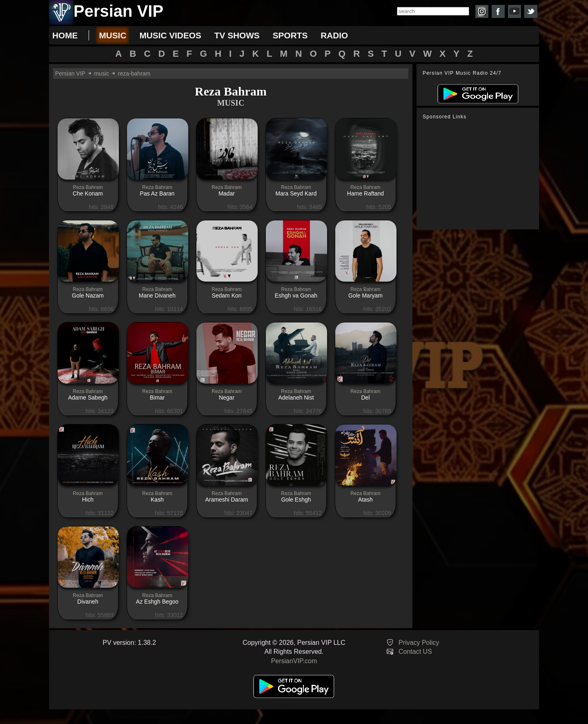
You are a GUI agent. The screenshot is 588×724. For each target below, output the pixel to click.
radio (334, 35)
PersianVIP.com (294, 661)
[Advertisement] (480, 175)
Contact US (415, 652)
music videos (170, 35)
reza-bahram (134, 73)
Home (65, 35)
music (112, 35)
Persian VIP (70, 73)
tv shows (237, 35)
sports (290, 35)
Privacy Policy (419, 643)
